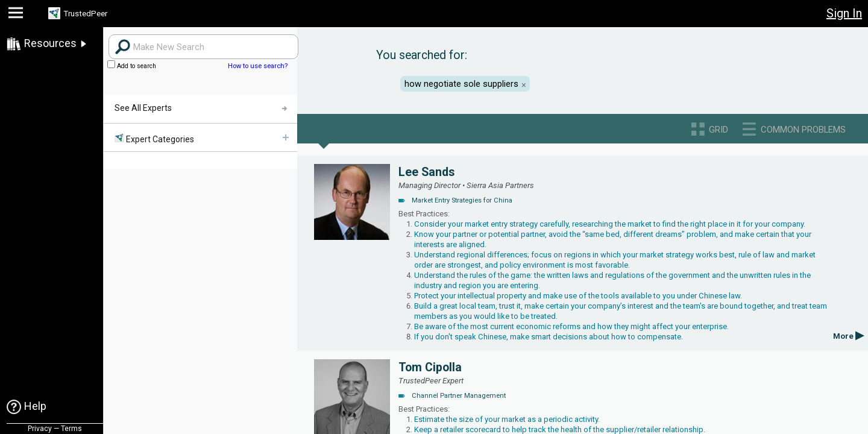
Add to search (132, 66)
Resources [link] (50, 43)
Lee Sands (427, 172)
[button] (17, 15)
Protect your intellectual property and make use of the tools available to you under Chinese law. (578, 296)
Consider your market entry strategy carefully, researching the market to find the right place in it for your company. (610, 224)
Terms (71, 429)
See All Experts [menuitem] (143, 108)
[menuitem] (200, 138)
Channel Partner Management (459, 396)
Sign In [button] (844, 13)
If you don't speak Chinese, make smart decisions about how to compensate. (549, 337)
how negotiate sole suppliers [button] (461, 84)
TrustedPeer (95, 14)
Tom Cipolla (430, 367)
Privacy (40, 429)
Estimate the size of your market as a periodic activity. (507, 419)
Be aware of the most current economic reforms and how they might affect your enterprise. (571, 326)
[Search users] (203, 47)
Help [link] (35, 406)
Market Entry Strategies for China (462, 200)
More (848, 336)
